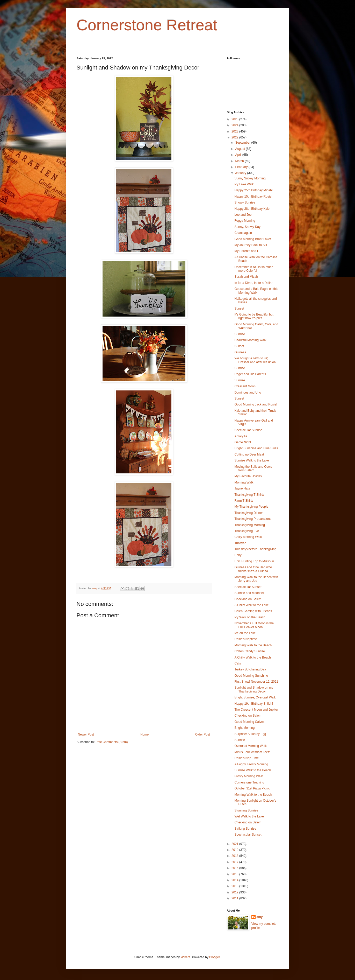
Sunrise (240, 334)
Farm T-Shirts (244, 501)
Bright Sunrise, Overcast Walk (255, 697)
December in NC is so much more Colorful (254, 269)
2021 (235, 844)
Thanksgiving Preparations (253, 519)
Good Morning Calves (249, 722)
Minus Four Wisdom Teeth (252, 752)
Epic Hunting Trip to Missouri (254, 561)
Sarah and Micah (246, 277)
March (240, 161)
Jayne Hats (242, 488)
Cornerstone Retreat (147, 25)
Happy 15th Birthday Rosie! (253, 197)
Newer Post (86, 734)
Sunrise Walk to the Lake (252, 460)
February (242, 167)
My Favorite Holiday (248, 476)
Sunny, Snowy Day (247, 227)
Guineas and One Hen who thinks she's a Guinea (253, 569)
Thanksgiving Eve (247, 531)
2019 (235, 850)
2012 (235, 892)
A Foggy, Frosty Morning (251, 764)
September (243, 143)
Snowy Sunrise (245, 202)
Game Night (243, 442)
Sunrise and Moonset (249, 593)
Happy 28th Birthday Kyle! (252, 209)
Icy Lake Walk (244, 184)
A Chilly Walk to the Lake (251, 605)
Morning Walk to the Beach (253, 645)
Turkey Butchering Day (250, 669)
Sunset (239, 309)
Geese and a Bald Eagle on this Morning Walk (256, 291)
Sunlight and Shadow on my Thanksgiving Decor (254, 689)
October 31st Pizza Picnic (252, 788)
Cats (238, 663)
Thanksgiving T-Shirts (249, 495)
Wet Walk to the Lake (249, 816)
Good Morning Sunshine (251, 676)
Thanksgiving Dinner (248, 513)
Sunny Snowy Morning (250, 178)
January (241, 173)
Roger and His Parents (250, 374)
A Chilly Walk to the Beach (252, 657)
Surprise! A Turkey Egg (250, 734)
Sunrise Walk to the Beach (253, 770)
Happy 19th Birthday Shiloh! (254, 704)
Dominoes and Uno (248, 393)
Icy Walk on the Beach (250, 617)
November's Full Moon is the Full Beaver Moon (254, 625)
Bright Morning (244, 728)
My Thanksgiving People (251, 507)
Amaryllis (241, 436)
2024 (235, 125)
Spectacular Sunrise (248, 430)
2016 (235, 868)
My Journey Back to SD (251, 245)
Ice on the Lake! (245, 633)
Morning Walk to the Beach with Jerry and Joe (256, 579)
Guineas (240, 352)
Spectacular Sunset (248, 587)
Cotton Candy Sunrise (249, 651)
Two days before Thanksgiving (255, 549)
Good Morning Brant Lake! (253, 239)
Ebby (238, 555)
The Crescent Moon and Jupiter (256, 710)
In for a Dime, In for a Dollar (253, 283)
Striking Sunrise (245, 829)
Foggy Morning (245, 221)
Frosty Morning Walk (249, 776)
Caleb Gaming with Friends (253, 611)
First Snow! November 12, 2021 (256, 682)
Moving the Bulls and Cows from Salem (253, 468)
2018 (235, 856)
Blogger (215, 957)
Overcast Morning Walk (250, 746)
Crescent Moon (245, 386)
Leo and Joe (243, 215)
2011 (235, 898)
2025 (235, 119)
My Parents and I (246, 251)
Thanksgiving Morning (249, 525)
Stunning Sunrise (246, 810)
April (239, 155)
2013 (235, 886)
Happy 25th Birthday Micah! (253, 190)
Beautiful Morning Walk (250, 340)
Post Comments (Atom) (112, 742)
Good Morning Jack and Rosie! (256, 404)
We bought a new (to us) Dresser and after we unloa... (256, 360)
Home (144, 734)
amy (260, 917)
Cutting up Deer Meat (249, 454)
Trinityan (240, 543)
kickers (185, 957)
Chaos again (243, 233)
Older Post (203, 734)
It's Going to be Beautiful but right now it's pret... (254, 316)
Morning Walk (244, 482)
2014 (235, 880)
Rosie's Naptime (246, 639)
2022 (235, 137)
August (240, 149)
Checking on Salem (248, 599)
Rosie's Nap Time (247, 758)
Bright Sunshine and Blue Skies (256, 448)
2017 (235, 862)
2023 (235, 131)
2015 (235, 874)
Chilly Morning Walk (248, 537)
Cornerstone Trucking (249, 782)
